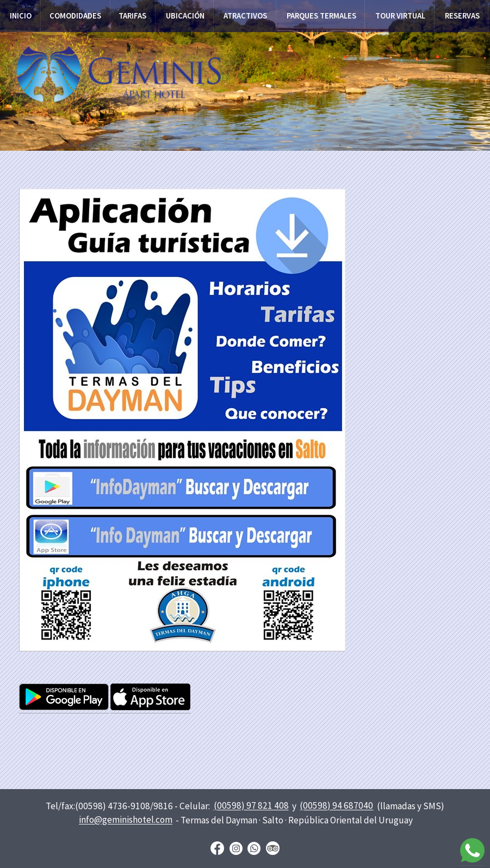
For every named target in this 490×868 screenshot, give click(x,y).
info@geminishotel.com (126, 820)
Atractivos (245, 16)
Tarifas (132, 16)
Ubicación (185, 16)
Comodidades (75, 16)
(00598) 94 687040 (336, 806)
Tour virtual (400, 16)
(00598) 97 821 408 (251, 806)
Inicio (21, 16)
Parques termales (321, 16)
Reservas (462, 16)
